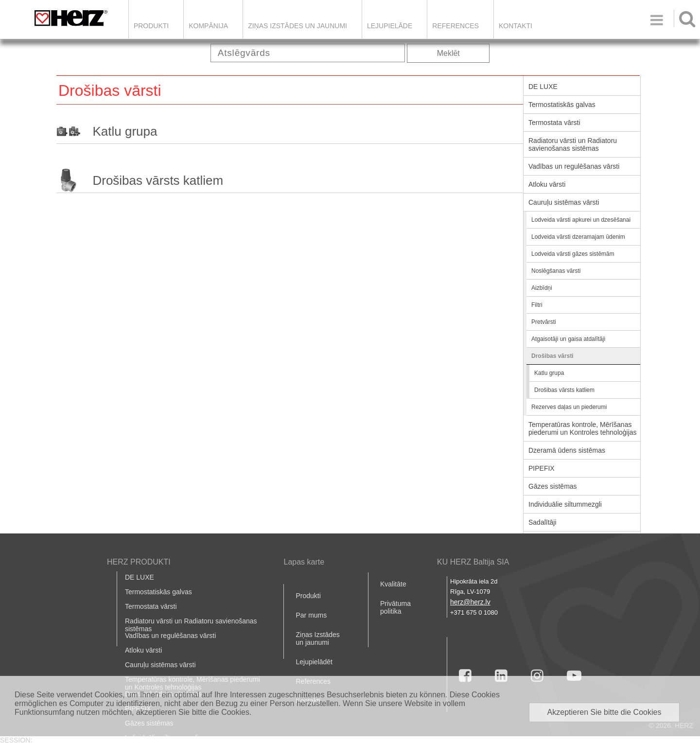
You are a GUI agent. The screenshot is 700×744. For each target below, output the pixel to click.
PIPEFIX (542, 468)
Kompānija (208, 26)
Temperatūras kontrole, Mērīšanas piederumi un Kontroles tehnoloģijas (583, 428)
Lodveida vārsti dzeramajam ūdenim (578, 237)
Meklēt (448, 53)
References (455, 26)
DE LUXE (543, 87)
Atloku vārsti (547, 184)
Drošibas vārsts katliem (158, 180)
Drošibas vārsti (552, 356)
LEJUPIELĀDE (390, 26)
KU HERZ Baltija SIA (473, 562)
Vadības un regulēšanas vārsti (574, 166)
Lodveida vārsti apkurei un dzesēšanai (581, 220)
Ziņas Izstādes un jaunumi (297, 26)
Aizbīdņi (542, 288)
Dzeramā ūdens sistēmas (567, 450)
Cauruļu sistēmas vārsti (564, 202)
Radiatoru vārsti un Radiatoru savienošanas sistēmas (573, 144)
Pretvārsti (544, 322)
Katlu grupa (125, 131)
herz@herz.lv (470, 602)
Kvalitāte (393, 584)
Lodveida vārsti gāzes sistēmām (573, 254)
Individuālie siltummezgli (565, 504)
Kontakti (516, 26)
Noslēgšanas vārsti (556, 271)
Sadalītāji (542, 522)
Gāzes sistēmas (553, 486)
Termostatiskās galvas (562, 105)
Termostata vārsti (554, 123)
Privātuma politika (395, 607)
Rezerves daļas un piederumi (569, 407)
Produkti (151, 26)
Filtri (537, 305)
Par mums (311, 615)
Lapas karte (304, 562)
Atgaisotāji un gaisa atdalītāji (568, 339)
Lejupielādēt (314, 662)
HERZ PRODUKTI (139, 562)
